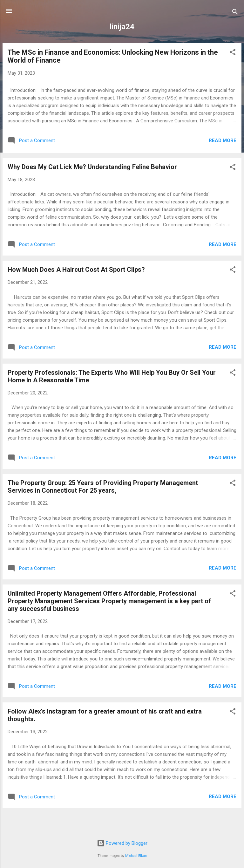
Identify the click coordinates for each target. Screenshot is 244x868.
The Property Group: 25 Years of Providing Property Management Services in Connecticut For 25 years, (103, 487)
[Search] (235, 13)
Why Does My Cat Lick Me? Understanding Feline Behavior (92, 167)
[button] (233, 53)
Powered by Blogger (122, 843)
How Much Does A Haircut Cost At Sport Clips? (76, 270)
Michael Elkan (136, 856)
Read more (223, 140)
